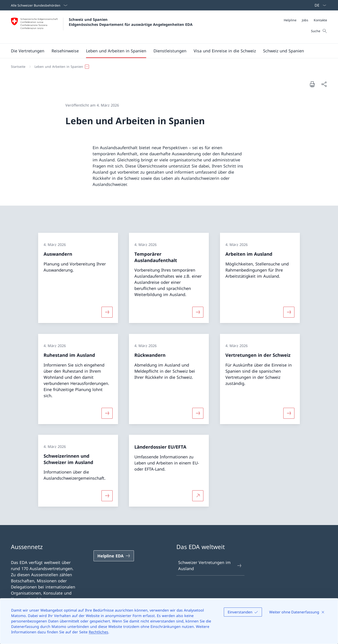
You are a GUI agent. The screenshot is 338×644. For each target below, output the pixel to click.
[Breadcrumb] (167, 67)
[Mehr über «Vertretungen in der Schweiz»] (289, 413)
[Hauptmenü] (165, 51)
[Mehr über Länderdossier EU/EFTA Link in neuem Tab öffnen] (198, 496)
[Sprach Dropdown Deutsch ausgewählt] (319, 5)
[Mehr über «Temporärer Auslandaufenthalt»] (198, 312)
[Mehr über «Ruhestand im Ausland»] (107, 413)
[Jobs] (305, 20)
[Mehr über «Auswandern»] (107, 312)
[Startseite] (18, 67)
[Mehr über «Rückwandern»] (198, 413)
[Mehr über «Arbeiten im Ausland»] (289, 312)
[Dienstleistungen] (170, 51)
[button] (28, 51)
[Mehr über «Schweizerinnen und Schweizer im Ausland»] (107, 496)
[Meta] (305, 20)
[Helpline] (290, 20)
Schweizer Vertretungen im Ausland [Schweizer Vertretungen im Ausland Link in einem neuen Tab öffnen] (210, 565)
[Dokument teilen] (324, 84)
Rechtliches (99, 632)
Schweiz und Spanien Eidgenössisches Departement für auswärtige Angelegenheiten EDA (131, 22)
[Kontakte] (320, 20)
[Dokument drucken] (312, 84)
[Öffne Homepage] (102, 27)
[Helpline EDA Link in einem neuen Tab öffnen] (114, 556)
